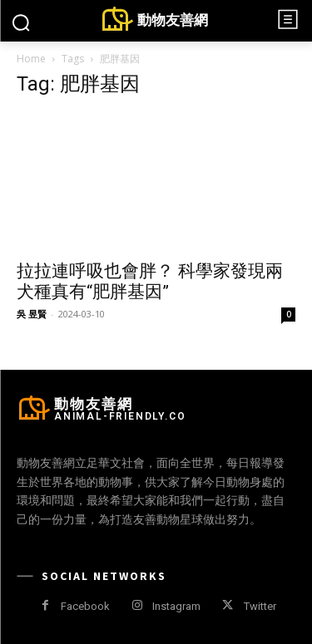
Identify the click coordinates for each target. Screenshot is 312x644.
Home (31, 59)
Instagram (176, 606)
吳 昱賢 (32, 314)
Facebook (85, 606)
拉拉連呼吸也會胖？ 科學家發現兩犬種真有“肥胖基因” (150, 281)
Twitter (260, 606)
